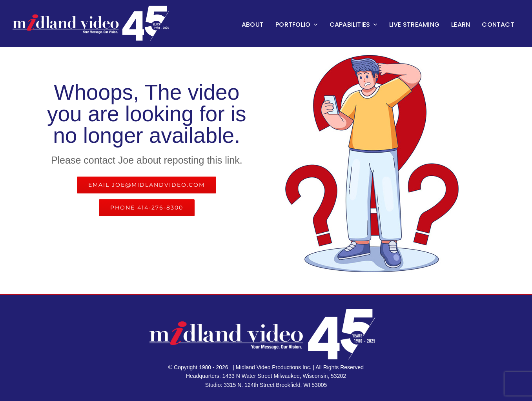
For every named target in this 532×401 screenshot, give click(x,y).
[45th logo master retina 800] (93, 7)
